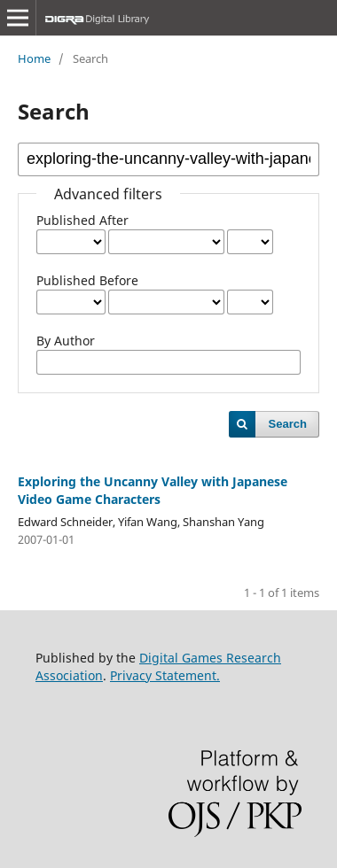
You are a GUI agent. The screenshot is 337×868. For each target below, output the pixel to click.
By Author (66, 341)
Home (34, 58)
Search (288, 424)
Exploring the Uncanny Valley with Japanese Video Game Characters (153, 490)
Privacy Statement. (165, 675)
